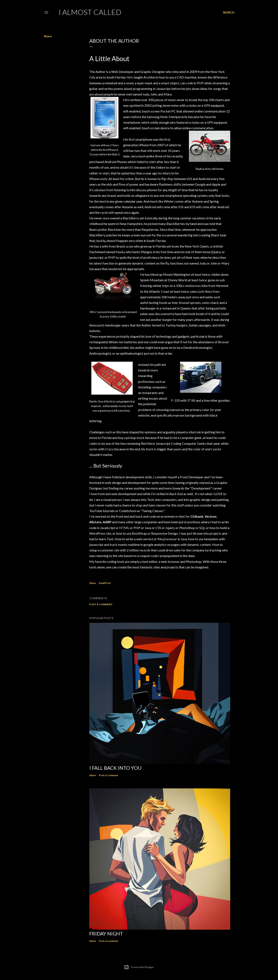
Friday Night (106, 933)
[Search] (229, 12)
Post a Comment (101, 604)
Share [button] (48, 36)
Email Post (105, 583)
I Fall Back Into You (115, 768)
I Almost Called (90, 12)
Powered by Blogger (139, 967)
